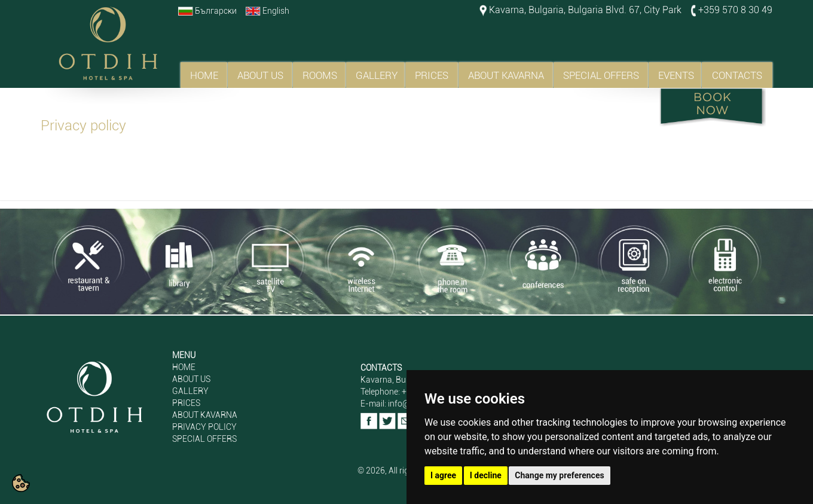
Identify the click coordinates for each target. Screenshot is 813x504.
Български (216, 11)
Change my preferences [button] (559, 475)
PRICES (432, 75)
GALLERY (377, 75)
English (276, 11)
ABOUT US (260, 75)
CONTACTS (737, 75)
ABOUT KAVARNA (506, 75)
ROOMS (320, 75)
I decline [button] (486, 475)
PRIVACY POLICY (204, 427)
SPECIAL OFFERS (601, 75)
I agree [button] (443, 475)
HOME (204, 75)
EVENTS (676, 75)
